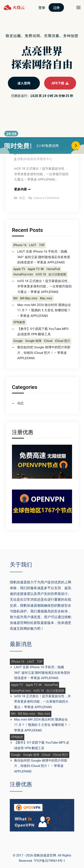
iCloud (48, 341)
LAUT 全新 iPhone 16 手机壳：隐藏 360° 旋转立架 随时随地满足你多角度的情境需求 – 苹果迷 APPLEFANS (44, 257)
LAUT (33, 245)
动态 (22, 198)
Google (18, 341)
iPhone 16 (20, 245)
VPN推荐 (19, 322)
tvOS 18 (41, 274)
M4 (15, 298)
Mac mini (46, 298)
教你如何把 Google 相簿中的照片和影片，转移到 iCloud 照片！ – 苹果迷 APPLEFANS (44, 353)
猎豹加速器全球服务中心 (35, 159)
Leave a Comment (46, 198)
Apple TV (19, 269)
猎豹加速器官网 (45, 855)
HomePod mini (23, 274)
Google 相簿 (33, 341)
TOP (42, 245)
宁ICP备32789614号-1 (49, 861)
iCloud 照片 (62, 341)
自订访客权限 (57, 274)
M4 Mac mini (29, 298)
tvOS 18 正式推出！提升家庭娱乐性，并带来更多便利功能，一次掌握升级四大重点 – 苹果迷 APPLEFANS (44, 286)
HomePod (53, 269)
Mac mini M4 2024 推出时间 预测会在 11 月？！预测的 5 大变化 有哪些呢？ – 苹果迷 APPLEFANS (44, 310)
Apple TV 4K (36, 269)
